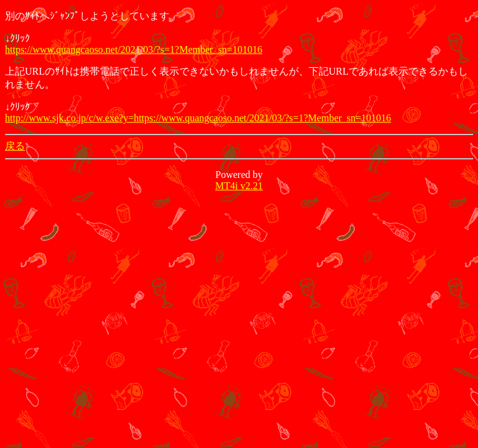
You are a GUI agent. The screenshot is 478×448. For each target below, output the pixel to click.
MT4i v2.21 (239, 186)
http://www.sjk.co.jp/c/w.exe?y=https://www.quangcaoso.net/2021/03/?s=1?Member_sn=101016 (198, 118)
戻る (15, 146)
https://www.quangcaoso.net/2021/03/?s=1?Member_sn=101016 (134, 49)
